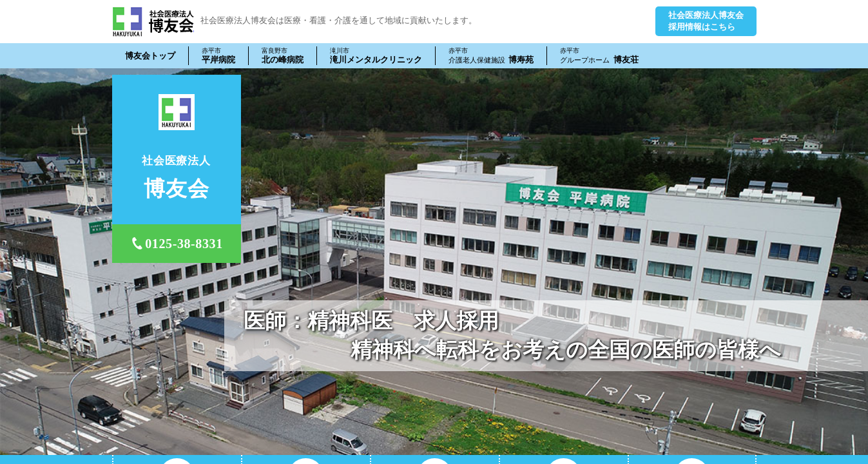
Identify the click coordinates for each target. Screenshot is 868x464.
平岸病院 (218, 55)
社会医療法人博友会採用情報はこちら (706, 21)
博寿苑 (491, 55)
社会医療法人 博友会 (153, 22)
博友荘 (599, 55)
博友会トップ (150, 56)
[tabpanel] (434, 262)
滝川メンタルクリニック (376, 55)
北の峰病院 (283, 55)
